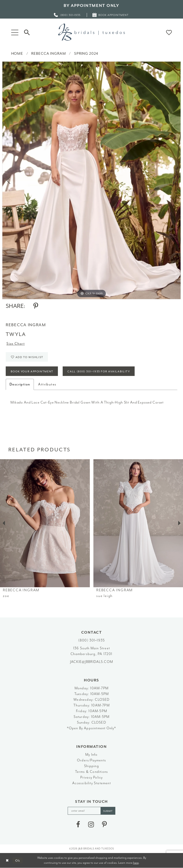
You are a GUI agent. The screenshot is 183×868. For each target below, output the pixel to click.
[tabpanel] (91, 180)
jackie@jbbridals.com (91, 662)
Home (17, 54)
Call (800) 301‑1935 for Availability (99, 372)
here (136, 863)
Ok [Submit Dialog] (18, 861)
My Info (91, 755)
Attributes (47, 384)
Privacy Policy (92, 777)
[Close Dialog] (7, 861)
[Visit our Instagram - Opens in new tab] (91, 824)
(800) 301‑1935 (91, 640)
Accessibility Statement (91, 783)
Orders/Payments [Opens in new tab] (91, 760)
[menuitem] (67, 15)
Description (20, 384)
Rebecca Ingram (48, 54)
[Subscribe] (108, 811)
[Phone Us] (67, 15)
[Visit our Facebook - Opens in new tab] (78, 824)
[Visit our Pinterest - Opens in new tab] (104, 824)
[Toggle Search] (27, 32)
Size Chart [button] (16, 344)
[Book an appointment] (111, 15)
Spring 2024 (86, 54)
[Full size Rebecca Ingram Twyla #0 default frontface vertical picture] (91, 180)
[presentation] (45, 523)
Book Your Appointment (32, 372)
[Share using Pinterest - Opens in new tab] (36, 306)
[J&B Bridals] (91, 32)
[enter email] (91, 811)
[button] (15, 32)
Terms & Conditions (92, 772)
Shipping (91, 766)
